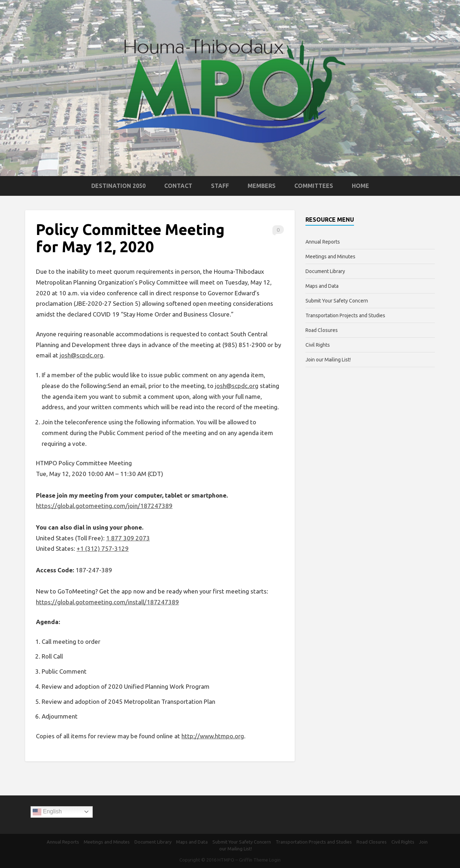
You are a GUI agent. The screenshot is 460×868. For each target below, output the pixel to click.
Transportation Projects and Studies (345, 315)
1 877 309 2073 (128, 538)
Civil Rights (318, 345)
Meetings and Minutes (330, 257)
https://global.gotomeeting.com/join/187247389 (104, 506)
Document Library (325, 271)
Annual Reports (323, 242)
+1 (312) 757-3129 (103, 548)
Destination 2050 (118, 186)
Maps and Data (322, 286)
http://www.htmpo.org (213, 736)
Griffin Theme (254, 860)
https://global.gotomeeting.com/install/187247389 (107, 602)
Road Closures (322, 330)
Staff (220, 186)
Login (275, 860)
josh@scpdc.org (81, 355)
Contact (178, 186)
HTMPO (226, 860)
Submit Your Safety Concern (337, 301)
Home (360, 186)
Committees (314, 186)
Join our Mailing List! (328, 360)
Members (262, 186)
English (47, 812)
